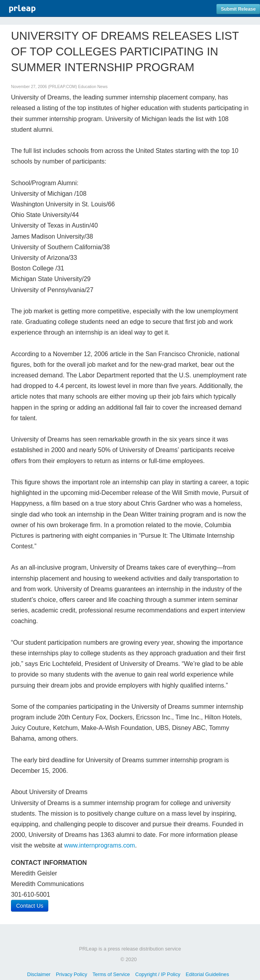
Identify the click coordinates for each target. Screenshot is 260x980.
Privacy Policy (71, 974)
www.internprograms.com (100, 845)
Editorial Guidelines (207, 974)
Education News (93, 87)
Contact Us (30, 906)
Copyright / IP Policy (158, 974)
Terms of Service (111, 974)
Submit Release (238, 9)
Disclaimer (39, 974)
